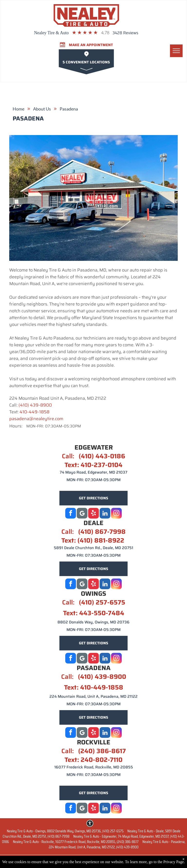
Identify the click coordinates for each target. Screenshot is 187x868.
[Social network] (82, 584)
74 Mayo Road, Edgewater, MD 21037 (93, 472)
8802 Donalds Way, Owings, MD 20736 (93, 622)
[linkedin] (105, 514)
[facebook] (71, 514)
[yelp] (93, 514)
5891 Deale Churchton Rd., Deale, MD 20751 (93, 548)
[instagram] (116, 514)
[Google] (82, 514)
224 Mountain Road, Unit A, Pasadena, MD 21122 (93, 696)
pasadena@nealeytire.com (36, 419)
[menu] (176, 51)
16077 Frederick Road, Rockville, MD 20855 (94, 767)
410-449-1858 (34, 412)
